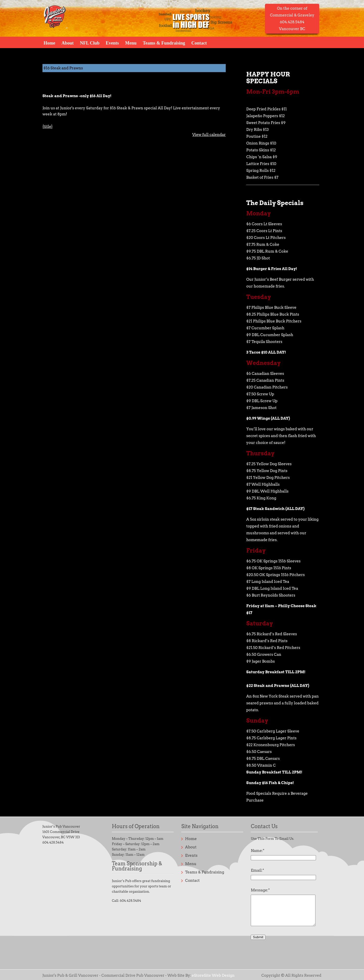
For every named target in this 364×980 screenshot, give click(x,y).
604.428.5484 (53, 842)
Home (50, 43)
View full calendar (209, 135)
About (67, 43)
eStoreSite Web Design (213, 975)
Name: (258, 851)
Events (112, 43)
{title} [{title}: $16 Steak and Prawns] (48, 127)
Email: (257, 870)
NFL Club (90, 43)
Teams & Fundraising (164, 43)
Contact (199, 43)
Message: (260, 890)
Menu (131, 43)
